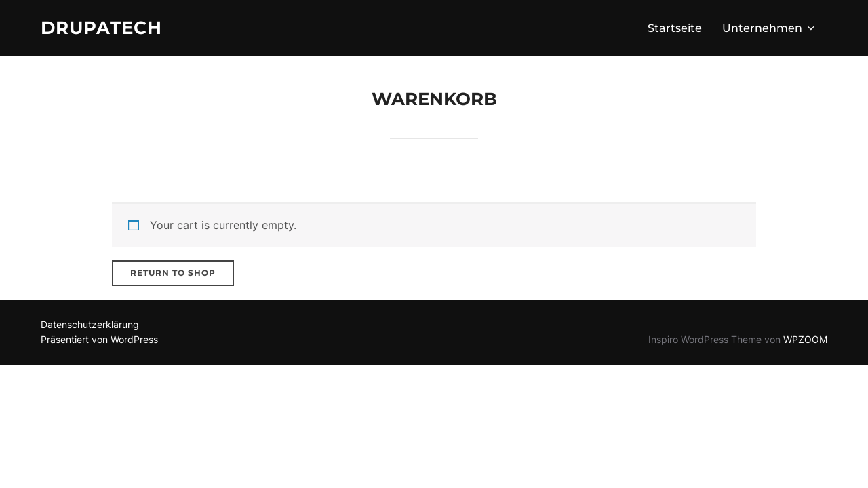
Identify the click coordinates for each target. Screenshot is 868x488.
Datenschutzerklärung (90, 324)
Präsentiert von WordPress (99, 339)
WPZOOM (805, 339)
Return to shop (173, 273)
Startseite (675, 28)
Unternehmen (770, 28)
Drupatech (101, 28)
